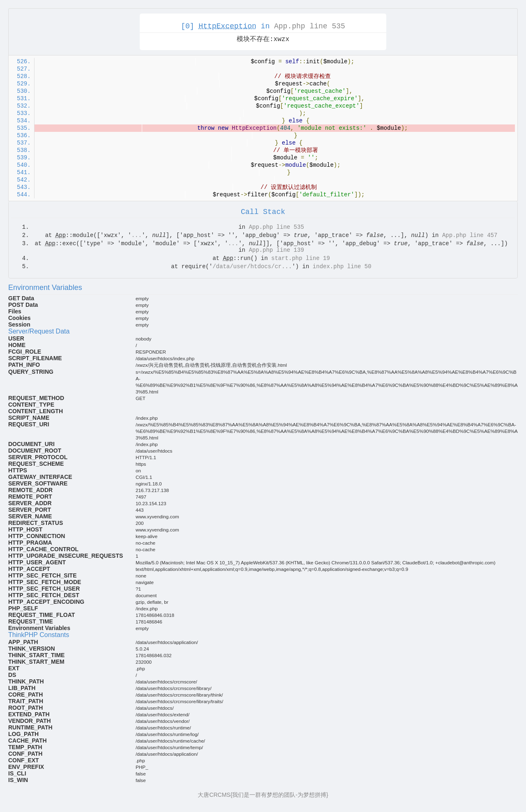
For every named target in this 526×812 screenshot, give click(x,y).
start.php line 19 (301, 258)
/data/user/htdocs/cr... (252, 267)
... (137, 235)
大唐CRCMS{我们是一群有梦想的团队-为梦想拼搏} (263, 795)
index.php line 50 (342, 267)
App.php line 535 (310, 26)
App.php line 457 (470, 235)
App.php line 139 (276, 250)
